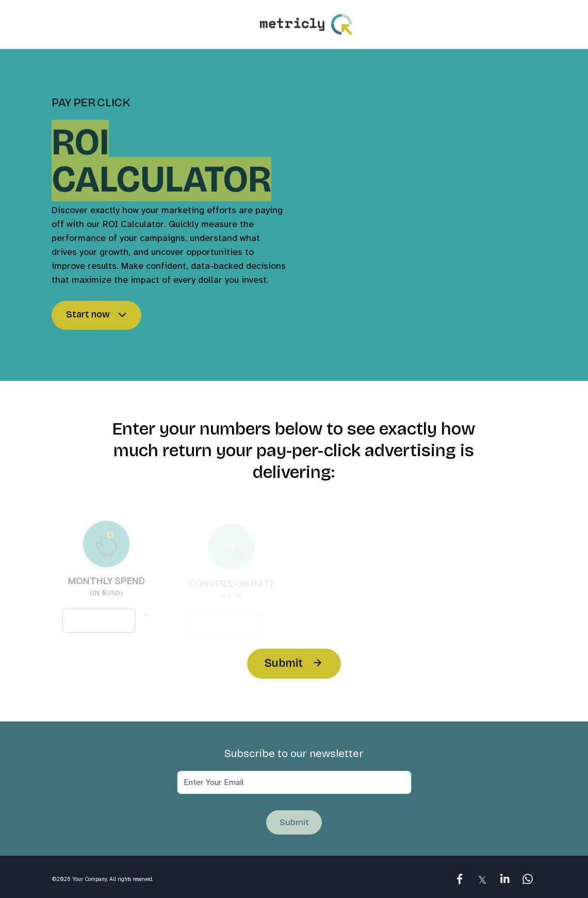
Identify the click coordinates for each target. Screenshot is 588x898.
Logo (306, 24)
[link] (460, 879)
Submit (284, 663)
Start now (88, 315)
